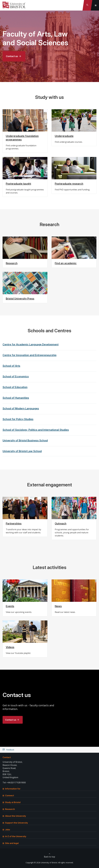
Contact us (12, 56)
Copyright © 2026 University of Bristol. (42, 863)
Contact (7, 757)
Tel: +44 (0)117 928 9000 (14, 783)
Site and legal (11, 843)
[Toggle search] (87, 5)
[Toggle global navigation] (96, 5)
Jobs (6, 830)
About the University (14, 816)
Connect (8, 796)
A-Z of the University (14, 836)
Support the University (15, 823)
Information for (12, 789)
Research (9, 809)
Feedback (10, 750)
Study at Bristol (12, 802)
